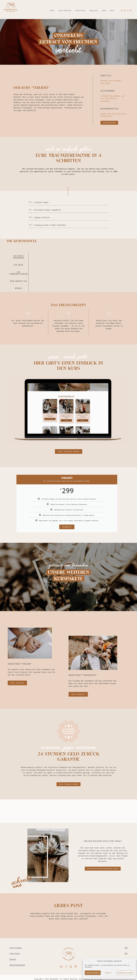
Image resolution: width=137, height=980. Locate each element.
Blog (112, 11)
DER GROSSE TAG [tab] (19, 281)
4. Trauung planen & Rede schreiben (48, 225)
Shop (104, 11)
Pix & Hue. (98, 979)
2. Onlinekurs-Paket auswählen (46, 210)
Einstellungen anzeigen (125, 973)
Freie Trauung (65, 11)
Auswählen (67, 527)
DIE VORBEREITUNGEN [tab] (19, 273)
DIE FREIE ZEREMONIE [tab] (19, 257)
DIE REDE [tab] (19, 265)
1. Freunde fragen (40, 202)
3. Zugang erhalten (40, 217)
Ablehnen (108, 973)
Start (52, 11)
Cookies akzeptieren (93, 973)
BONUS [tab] (19, 288)
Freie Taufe (81, 11)
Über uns (94, 11)
